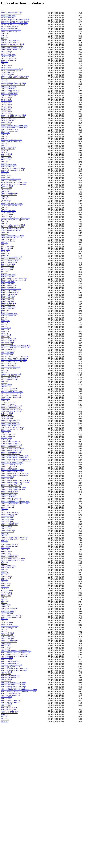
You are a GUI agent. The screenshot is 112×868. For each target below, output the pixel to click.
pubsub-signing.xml (9, 590)
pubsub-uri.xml (7, 607)
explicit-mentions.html (11, 213)
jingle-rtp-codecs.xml (11, 347)
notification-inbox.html (12, 473)
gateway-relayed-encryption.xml (15, 262)
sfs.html (5, 673)
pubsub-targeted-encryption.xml (15, 602)
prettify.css (7, 524)
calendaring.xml (8, 66)
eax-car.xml (6, 185)
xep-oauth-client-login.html (13, 817)
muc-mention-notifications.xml (14, 428)
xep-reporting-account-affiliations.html (19, 826)
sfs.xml (4, 675)
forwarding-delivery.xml (12, 245)
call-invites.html (9, 68)
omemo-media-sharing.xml (12, 492)
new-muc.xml (6, 462)
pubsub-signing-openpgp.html (13, 583)
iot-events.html (8, 315)
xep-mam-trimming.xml (10, 811)
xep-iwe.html (7, 805)
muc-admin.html (7, 409)
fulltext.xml (7, 258)
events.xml (6, 211)
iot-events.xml (7, 317)
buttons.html (7, 60)
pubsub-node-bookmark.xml (12, 564)
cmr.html (5, 94)
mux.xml (4, 458)
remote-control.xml (9, 628)
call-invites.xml (8, 70)
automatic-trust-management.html (15, 21)
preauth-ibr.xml (8, 522)
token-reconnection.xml (11, 739)
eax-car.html (7, 183)
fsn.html (5, 247)
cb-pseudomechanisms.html (12, 81)
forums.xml (6, 241)
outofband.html (7, 498)
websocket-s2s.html (9, 766)
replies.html (7, 630)
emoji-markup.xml (8, 198)
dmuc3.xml (5, 160)
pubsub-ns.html (7, 570)
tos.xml (4, 743)
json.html (5, 370)
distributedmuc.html (10, 153)
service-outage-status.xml (12, 671)
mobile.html (6, 392)
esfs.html (5, 204)
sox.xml (4, 696)
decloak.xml (6, 147)
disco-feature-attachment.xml (14, 151)
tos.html (5, 741)
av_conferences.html (10, 30)
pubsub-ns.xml (7, 573)
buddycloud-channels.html (12, 55)
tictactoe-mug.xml (9, 730)
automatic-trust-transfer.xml (14, 28)
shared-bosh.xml (8, 679)
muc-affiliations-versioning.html (16, 413)
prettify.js (6, 526)
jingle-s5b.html (8, 353)
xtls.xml (5, 864)
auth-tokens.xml (8, 19)
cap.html (5, 72)
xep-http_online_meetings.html (14, 800)
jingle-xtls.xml (8, 364)
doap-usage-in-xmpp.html (12, 166)
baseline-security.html (11, 34)
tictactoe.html (7, 732)
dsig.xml (5, 181)
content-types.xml (9, 113)
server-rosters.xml (9, 666)
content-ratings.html (10, 106)
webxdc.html (6, 771)
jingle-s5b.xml (7, 355)
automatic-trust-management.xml (15, 23)
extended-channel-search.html (14, 217)
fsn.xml (4, 249)
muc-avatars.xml (8, 419)
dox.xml (4, 172)
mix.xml (4, 390)
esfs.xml (5, 206)
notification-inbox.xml (11, 475)
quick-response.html (10, 613)
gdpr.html (5, 264)
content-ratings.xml (10, 109)
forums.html (6, 238)
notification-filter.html (12, 468)
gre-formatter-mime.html (12, 272)
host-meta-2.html (8, 285)
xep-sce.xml (6, 837)
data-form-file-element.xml (13, 138)
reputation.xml (7, 636)
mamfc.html (6, 383)
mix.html (5, 387)
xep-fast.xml (7, 790)
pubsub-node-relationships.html (15, 566)
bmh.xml (4, 45)
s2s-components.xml (9, 653)
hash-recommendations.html (12, 281)
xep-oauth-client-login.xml (13, 820)
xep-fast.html (7, 788)
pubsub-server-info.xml (11, 581)
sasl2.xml (5, 658)
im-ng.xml (5, 300)
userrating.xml (7, 764)
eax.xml (4, 194)
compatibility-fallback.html (13, 98)
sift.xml (5, 688)
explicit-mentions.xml (11, 215)
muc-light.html (7, 421)
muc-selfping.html (9, 434)
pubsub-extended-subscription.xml (16, 551)
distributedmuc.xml (9, 155)
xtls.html (5, 862)
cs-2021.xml (6, 126)
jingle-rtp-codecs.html (11, 345)
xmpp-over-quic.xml (9, 854)
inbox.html (6, 302)
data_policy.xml (8, 143)
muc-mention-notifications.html (15, 426)
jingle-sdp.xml (7, 360)
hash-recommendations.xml (12, 283)
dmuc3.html (6, 158)
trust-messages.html (10, 749)
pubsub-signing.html (10, 587)
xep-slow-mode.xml (9, 849)
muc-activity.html (9, 404)
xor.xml (4, 860)
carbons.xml (6, 79)
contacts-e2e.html (9, 102)
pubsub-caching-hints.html (12, 536)
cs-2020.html (7, 119)
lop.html (5, 379)
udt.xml (4, 756)
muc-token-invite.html (11, 438)
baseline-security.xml (11, 36)
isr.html (5, 324)
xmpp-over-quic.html (10, 851)
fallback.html (7, 221)
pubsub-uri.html (8, 605)
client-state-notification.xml (14, 92)
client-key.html (8, 85)
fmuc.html (5, 234)
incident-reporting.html (12, 307)
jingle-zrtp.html (8, 366)
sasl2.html (6, 656)
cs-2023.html (7, 132)
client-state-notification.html (15, 89)
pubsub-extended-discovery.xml (14, 547)
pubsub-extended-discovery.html (15, 545)
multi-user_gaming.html (11, 447)
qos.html (5, 609)
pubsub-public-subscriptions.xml (15, 577)
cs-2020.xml (6, 121)
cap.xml (4, 75)
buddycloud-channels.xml (12, 57)
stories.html (7, 711)
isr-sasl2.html (7, 319)
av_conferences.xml (9, 32)
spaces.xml (6, 700)
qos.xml (4, 611)
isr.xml (4, 326)
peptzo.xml (6, 517)
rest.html (5, 639)
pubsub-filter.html (9, 558)
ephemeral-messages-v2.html (13, 200)
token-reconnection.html (12, 736)
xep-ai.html (6, 775)
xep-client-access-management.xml (16, 781)
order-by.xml (7, 496)
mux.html (5, 456)
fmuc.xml (5, 236)
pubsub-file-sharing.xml (12, 556)
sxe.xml (4, 717)
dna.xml (4, 164)
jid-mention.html (8, 328)
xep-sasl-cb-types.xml (11, 832)
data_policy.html (8, 140)
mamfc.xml (5, 385)
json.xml (5, 373)
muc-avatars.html (8, 417)
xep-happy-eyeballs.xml (11, 798)
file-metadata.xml (9, 232)
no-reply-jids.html (9, 464)
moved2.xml (6, 402)
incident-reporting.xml (11, 309)
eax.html (5, 192)
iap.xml (4, 292)
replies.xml (6, 632)
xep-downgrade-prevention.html (14, 783)
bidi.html (5, 38)
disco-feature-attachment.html (14, 149)
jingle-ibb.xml (7, 338)
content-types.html (9, 111)
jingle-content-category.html (14, 332)
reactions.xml (7, 619)
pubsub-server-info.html (12, 579)
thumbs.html (6, 724)
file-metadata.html (9, 230)
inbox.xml (5, 304)
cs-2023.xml (6, 134)
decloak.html (7, 145)
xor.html (5, 858)
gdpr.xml (5, 266)
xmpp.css (5, 856)
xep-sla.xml (6, 845)
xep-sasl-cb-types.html (11, 830)
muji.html (5, 443)
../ (2, 11)
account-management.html (12, 13)
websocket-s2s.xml (9, 768)
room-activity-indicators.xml (14, 645)
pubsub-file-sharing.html (12, 553)
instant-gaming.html (10, 311)
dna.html (5, 162)
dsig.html (5, 179)
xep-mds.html (7, 813)
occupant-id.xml (8, 483)
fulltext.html (7, 255)
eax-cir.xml (6, 189)
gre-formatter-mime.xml (11, 275)
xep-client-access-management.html (16, 779)
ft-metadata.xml (8, 253)
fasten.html (6, 226)
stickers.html (7, 707)
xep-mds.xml (6, 815)
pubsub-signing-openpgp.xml (13, 585)
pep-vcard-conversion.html (12, 511)
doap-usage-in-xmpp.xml (11, 168)
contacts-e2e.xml (8, 104)
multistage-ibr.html (10, 451)
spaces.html (6, 698)
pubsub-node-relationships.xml (14, 568)
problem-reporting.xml (11, 530)
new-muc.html (7, 460)
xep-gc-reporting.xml (10, 794)
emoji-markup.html (9, 196)
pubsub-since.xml (8, 594)
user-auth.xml (7, 760)
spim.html (5, 702)
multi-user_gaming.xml (11, 449)
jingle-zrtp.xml (8, 368)
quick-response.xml (9, 615)
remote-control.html (10, 626)
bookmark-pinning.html (11, 47)
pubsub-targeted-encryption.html (15, 600)
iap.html (5, 289)
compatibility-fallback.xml (13, 100)
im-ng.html (6, 298)
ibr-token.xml (7, 296)
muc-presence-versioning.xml (13, 432)
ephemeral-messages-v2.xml (12, 202)
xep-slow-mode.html (9, 847)
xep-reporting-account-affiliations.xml (18, 828)
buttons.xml (6, 62)
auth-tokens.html (8, 17)
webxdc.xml (6, 773)
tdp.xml (4, 722)
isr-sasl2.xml (7, 321)
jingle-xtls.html (8, 362)
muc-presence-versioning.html (14, 430)
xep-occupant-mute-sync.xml (13, 824)
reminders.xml (7, 624)
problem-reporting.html (11, 528)
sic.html (5, 681)
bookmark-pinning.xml (10, 49)
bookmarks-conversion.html (12, 51)
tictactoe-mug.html (9, 728)
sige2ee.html (7, 690)
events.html (6, 209)
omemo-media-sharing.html (12, 490)
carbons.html (7, 77)
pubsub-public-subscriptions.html (16, 575)
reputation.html (8, 634)
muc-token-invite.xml (10, 441)
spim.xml (5, 705)
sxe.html (5, 715)
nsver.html (6, 477)
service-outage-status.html (13, 668)
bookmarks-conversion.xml (12, 53)
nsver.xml (5, 479)
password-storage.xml (10, 504)
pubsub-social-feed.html (12, 596)
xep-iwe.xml (6, 807)
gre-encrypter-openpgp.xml (12, 270)
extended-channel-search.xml (13, 219)
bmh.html (5, 43)
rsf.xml (4, 649)
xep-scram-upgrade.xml (11, 841)
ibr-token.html (7, 294)
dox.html (5, 170)
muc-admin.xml (7, 411)
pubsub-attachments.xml (11, 534)
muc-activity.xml (8, 407)
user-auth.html (7, 758)
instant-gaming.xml (9, 313)
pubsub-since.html (9, 592)
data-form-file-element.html (13, 136)
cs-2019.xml (6, 117)
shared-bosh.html (8, 677)
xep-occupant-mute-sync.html (13, 822)
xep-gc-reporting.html (11, 792)
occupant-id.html (8, 481)
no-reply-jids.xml (9, 466)
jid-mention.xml (8, 330)
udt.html (5, 754)
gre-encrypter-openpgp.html (13, 268)
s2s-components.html (10, 651)
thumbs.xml (6, 726)
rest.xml (5, 641)
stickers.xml (7, 709)
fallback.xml (7, 224)
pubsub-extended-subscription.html (16, 549)
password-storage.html (11, 502)
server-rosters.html (10, 664)
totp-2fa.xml (7, 747)
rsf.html (5, 647)
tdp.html (5, 719)
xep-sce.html (7, 834)
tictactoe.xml (7, 734)
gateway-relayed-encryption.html (15, 260)
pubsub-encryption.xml (11, 543)
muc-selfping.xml (8, 436)
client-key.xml (7, 87)
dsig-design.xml (8, 177)
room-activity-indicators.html (14, 643)
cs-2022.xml (6, 130)
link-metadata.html (9, 375)
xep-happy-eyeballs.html (12, 796)
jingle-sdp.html (8, 358)
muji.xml (5, 445)
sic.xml (4, 683)
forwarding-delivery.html (12, 243)
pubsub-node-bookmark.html (12, 562)
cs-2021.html (7, 123)
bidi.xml (5, 40)
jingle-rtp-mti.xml (9, 351)
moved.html (6, 396)
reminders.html (7, 622)
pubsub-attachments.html (12, 532)
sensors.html (7, 660)
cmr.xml (4, 96)
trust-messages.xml (9, 751)
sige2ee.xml (6, 692)
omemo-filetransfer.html (12, 485)
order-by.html (7, 494)
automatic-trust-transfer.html (14, 26)
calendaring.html (8, 64)
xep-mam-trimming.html (11, 809)
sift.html (5, 685)
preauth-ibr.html (8, 519)
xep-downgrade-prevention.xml (14, 785)
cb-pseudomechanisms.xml (12, 83)
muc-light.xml (7, 424)
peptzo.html (6, 515)
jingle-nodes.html (9, 341)
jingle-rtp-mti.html (10, 349)
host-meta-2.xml (8, 287)
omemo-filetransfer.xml (11, 487)
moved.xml (5, 398)
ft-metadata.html (8, 251)
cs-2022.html (7, 128)
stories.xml (6, 713)
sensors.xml (6, 662)
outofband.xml (7, 500)
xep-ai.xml (6, 777)
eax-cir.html (7, 187)
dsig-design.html (8, 175)
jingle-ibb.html (8, 336)
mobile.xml (6, 394)
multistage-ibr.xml (9, 453)
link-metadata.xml (9, 377)
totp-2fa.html (7, 745)
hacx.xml (5, 279)
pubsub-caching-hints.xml (12, 539)
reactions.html (7, 617)
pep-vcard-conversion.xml (12, 513)
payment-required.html (11, 507)
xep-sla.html (7, 843)
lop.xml (4, 381)
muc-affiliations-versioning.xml (15, 415)
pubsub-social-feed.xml (11, 598)
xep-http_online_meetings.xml (14, 802)
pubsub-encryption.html (11, 541)
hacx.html (5, 277)
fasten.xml (6, 228)
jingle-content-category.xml (13, 334)
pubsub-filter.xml (9, 560)
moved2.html (6, 400)
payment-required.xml (10, 509)
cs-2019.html (7, 115)
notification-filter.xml (12, 470)
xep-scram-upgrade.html (11, 839)
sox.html (5, 694)
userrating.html (8, 762)
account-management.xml (11, 15)
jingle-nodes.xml (8, 343)
